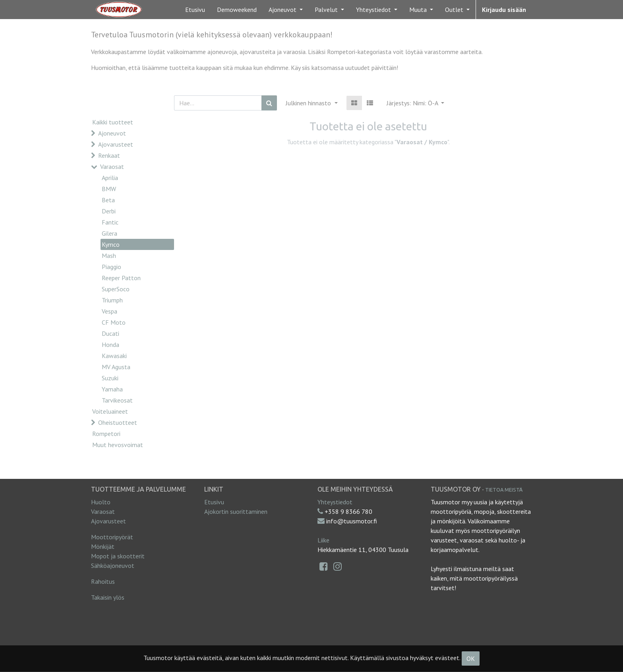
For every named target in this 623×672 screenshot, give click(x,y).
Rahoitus (103, 581)
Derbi (109, 211)
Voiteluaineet (110, 411)
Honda (110, 345)
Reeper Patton (121, 278)
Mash (109, 256)
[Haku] (269, 103)
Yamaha (112, 389)
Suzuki (110, 378)
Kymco (111, 244)
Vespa (109, 311)
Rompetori (106, 434)
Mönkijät (103, 546)
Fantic (110, 222)
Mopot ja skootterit (118, 556)
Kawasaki (114, 356)
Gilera (109, 233)
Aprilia (110, 178)
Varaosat (112, 167)
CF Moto (114, 322)
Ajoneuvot (112, 133)
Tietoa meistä (504, 490)
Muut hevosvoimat (118, 445)
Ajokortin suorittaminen (236, 511)
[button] (415, 103)
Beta (108, 200)
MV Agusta (116, 367)
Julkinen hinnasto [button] (309, 103)
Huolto (101, 502)
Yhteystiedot (335, 502)
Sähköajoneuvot (113, 565)
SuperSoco (116, 289)
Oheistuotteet (118, 422)
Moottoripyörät (112, 537)
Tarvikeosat (117, 400)
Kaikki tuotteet (113, 122)
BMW (109, 189)
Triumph (112, 300)
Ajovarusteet (116, 144)
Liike (323, 540)
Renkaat (109, 155)
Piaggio (111, 267)
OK (471, 658)
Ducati (110, 333)
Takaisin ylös (108, 597)
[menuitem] (195, 10)
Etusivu (214, 502)
